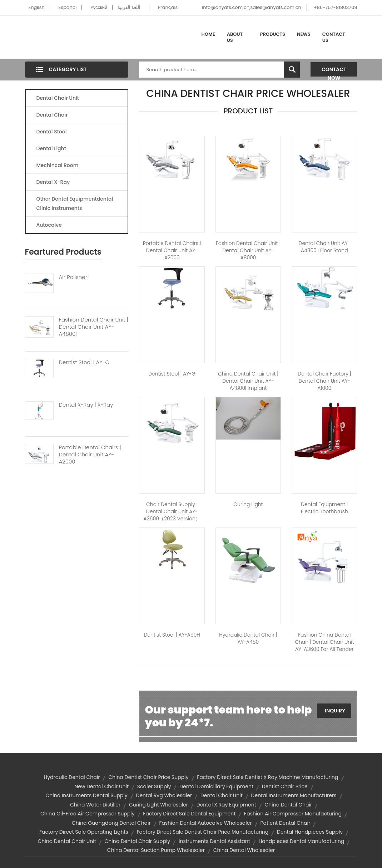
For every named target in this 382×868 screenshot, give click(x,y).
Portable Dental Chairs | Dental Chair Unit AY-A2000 (90, 455)
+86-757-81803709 (336, 7)
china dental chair (289, 805)
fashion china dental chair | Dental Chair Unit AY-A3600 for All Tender (324, 642)
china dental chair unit (67, 841)
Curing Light (248, 504)
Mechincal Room (58, 165)
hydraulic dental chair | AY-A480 (248, 638)
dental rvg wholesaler (164, 795)
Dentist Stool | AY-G (84, 362)
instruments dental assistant (214, 841)
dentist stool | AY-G (172, 374)
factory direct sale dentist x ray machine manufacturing (267, 777)
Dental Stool (52, 132)
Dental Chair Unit (58, 98)
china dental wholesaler (244, 850)
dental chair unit (222, 795)
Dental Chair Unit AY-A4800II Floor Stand (325, 247)
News (304, 34)
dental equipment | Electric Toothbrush (324, 508)
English (37, 7)
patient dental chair (285, 823)
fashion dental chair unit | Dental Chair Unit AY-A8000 (248, 250)
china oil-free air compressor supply (88, 814)
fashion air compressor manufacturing (293, 814)
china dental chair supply (138, 841)
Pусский (99, 7)
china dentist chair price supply (148, 777)
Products (273, 34)
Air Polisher (73, 277)
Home (208, 34)
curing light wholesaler (158, 805)
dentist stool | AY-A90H (172, 635)
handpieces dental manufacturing (302, 841)
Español (68, 7)
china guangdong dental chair (111, 823)
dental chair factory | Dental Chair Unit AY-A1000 (324, 381)
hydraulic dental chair (72, 777)
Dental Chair (52, 115)
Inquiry (335, 711)
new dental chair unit (101, 786)
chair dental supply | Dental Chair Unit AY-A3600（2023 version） (172, 511)
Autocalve (49, 225)
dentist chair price (285, 786)
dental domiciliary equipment (216, 786)
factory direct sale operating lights (84, 832)
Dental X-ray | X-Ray (86, 405)
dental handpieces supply (310, 832)
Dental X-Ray (53, 182)
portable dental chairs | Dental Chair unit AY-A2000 (172, 250)
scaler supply (154, 786)
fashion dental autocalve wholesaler (206, 823)
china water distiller (95, 805)
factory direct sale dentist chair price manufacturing (203, 832)
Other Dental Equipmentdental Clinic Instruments (75, 203)
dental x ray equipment (226, 805)
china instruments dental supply (86, 795)
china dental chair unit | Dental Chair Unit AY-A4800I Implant (248, 381)
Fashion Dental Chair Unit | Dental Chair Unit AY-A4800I (94, 327)
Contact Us (334, 37)
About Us (235, 37)
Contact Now (334, 71)
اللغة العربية (129, 7)
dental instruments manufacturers (294, 795)
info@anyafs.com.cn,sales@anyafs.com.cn (252, 7)
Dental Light (51, 148)
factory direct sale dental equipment (189, 814)
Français (168, 7)
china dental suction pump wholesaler (156, 850)
